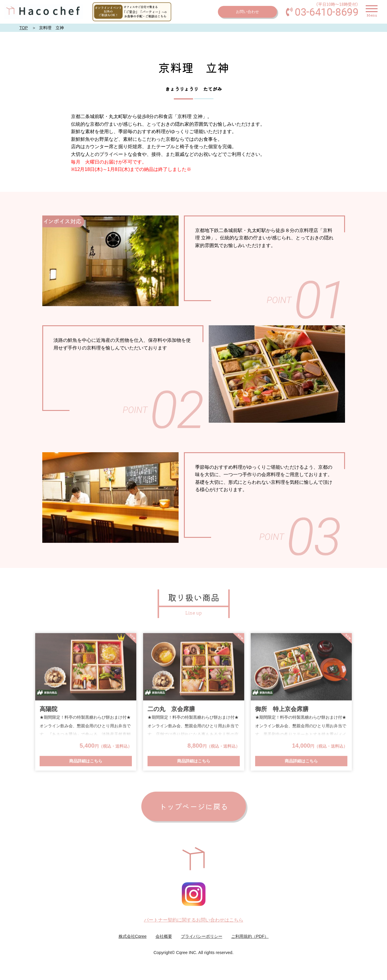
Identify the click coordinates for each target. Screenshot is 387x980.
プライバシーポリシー (202, 936)
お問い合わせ (247, 12)
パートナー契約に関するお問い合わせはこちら (194, 920)
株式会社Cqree (133, 936)
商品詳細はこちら (86, 762)
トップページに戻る (194, 807)
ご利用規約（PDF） (250, 936)
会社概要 (164, 936)
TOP (24, 28)
